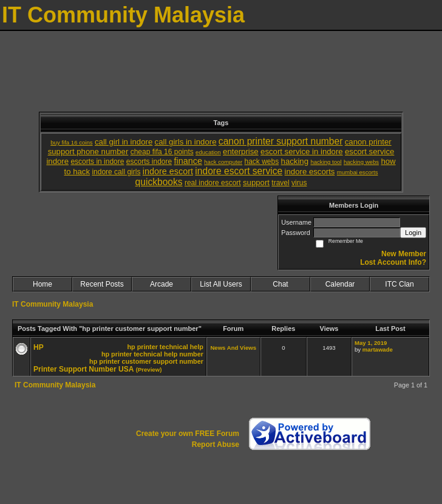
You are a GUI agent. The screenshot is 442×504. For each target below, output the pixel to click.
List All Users (221, 284)
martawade (378, 349)
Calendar (340, 284)
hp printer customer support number (146, 361)
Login (413, 233)
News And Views (233, 348)
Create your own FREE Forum (188, 434)
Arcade (161, 284)
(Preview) (149, 369)
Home (42, 284)
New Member (404, 254)
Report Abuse (216, 444)
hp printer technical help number (152, 354)
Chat (280, 284)
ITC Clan (399, 284)
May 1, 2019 (371, 343)
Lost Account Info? (393, 262)
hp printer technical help (165, 347)
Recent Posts (102, 284)
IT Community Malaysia (53, 304)
